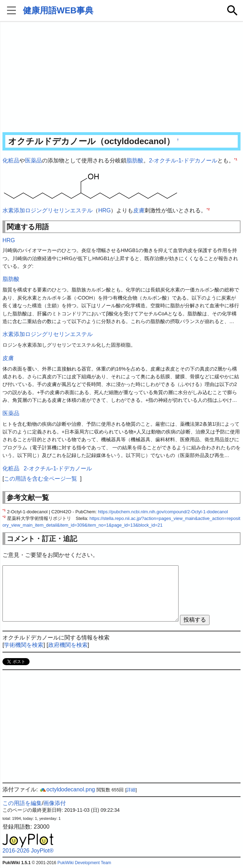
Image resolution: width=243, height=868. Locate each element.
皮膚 (139, 210)
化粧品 (11, 160)
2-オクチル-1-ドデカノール (183, 160)
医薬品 (33, 160)
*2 (208, 209)
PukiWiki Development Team (84, 863)
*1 (236, 159)
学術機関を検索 (24, 645)
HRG (105, 210)
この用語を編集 (22, 803)
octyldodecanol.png (67, 789)
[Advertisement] (122, 77)
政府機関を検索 (68, 645)
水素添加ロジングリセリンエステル (48, 210)
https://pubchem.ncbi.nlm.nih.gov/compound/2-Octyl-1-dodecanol (163, 512)
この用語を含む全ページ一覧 (40, 479)
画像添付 (55, 803)
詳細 (131, 790)
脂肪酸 (135, 160)
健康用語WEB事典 (58, 10)
